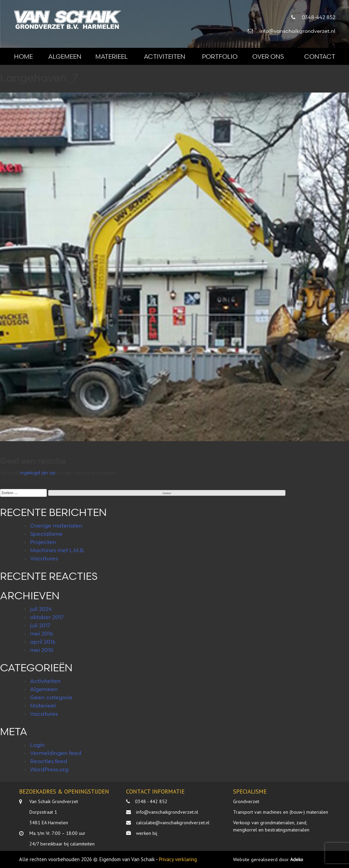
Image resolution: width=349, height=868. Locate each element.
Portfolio (220, 56)
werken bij (147, 833)
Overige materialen (56, 526)
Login (37, 745)
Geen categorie (51, 697)
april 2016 (43, 642)
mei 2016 (42, 633)
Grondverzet (246, 801)
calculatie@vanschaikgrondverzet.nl (173, 823)
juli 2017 (40, 625)
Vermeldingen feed (56, 753)
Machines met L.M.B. (57, 550)
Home (23, 56)
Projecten (43, 542)
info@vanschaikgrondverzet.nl (167, 812)
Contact (320, 56)
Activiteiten (165, 56)
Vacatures (44, 558)
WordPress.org (49, 769)
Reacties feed (49, 761)
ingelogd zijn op (38, 472)
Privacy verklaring (178, 859)
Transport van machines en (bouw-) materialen (281, 812)
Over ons (268, 56)
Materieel (112, 56)
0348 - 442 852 (151, 801)
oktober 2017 (47, 617)
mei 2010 (42, 650)
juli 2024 (41, 609)
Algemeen (65, 56)
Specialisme (46, 534)
